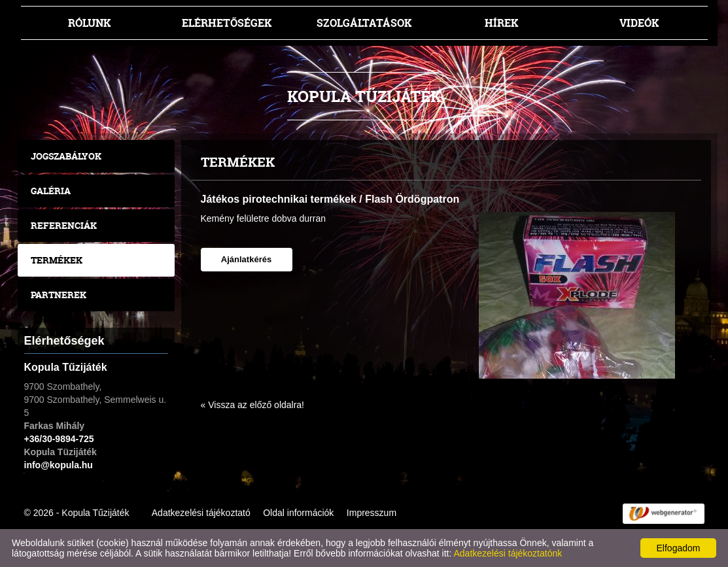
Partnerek (59, 295)
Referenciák (64, 225)
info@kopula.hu (59, 465)
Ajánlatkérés (246, 259)
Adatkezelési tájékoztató (201, 513)
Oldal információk (298, 513)
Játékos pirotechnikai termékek (279, 199)
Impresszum (372, 513)
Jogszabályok (66, 156)
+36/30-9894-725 (59, 439)
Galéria (51, 191)
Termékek (57, 260)
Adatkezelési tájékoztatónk (508, 553)
